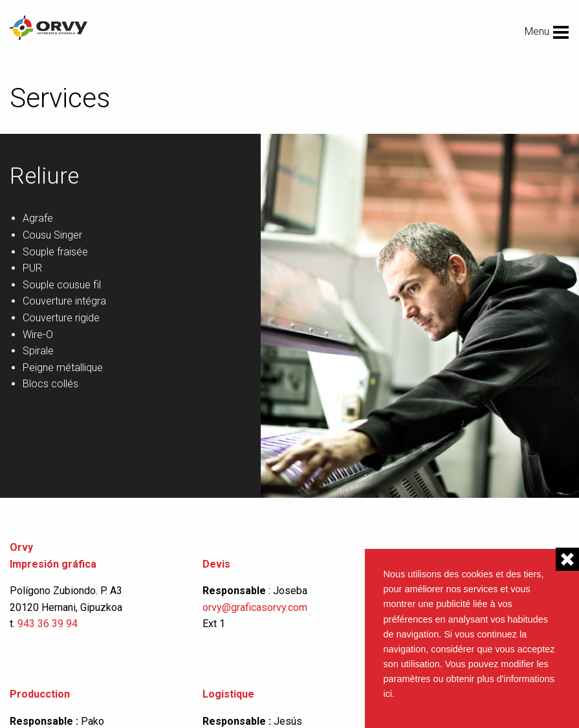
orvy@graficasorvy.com (256, 607)
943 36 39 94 (48, 624)
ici (388, 694)
